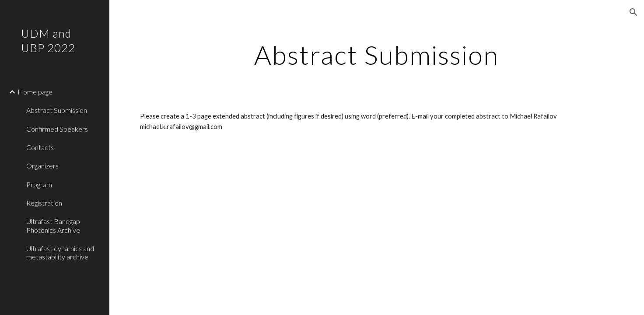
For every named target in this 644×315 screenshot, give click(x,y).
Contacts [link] (40, 147)
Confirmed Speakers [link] (57, 129)
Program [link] (39, 184)
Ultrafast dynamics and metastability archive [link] (60, 252)
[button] (633, 12)
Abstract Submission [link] (57, 110)
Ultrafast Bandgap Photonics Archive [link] (53, 225)
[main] (377, 55)
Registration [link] (44, 203)
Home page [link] (35, 92)
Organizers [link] (42, 166)
